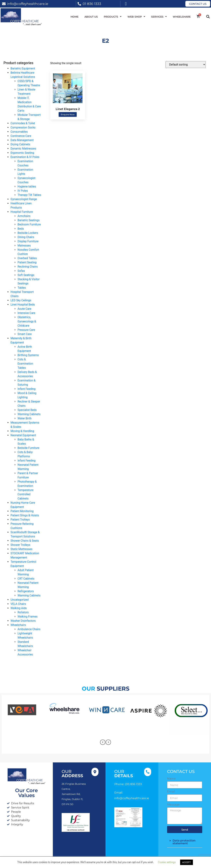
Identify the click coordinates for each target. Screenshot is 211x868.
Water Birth (24, 418)
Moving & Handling (22, 431)
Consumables (19, 132)
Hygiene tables (27, 186)
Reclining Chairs (28, 267)
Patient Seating (27, 262)
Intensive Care (26, 313)
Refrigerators (26, 591)
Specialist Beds (27, 410)
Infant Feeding (27, 389)
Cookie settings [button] (167, 862)
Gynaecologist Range (24, 199)
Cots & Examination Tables (25, 364)
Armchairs (24, 216)
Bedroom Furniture (29, 224)
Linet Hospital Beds (23, 305)
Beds (21, 229)
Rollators (23, 612)
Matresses (24, 246)
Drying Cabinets (20, 144)
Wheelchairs (18, 625)
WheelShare (182, 17)
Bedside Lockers (28, 233)
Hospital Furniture (22, 212)
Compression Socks (23, 127)
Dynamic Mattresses (23, 149)
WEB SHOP (136, 17)
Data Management (22, 140)
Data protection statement (184, 842)
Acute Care (24, 309)
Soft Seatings (26, 275)
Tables (22, 288)
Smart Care (25, 334)
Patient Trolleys (20, 520)
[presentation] (103, 742)
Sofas (21, 271)
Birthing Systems (28, 355)
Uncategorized (20, 600)
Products (113, 17)
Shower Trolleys (20, 545)
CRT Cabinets (26, 579)
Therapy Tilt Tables (29, 195)
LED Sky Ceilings (21, 300)
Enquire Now (68, 114)
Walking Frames (28, 617)
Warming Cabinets (29, 414)
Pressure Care (26, 330)
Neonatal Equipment (23, 435)
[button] (208, 17)
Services (159, 17)
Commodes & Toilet (23, 123)
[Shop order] (186, 65)
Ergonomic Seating (22, 153)
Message (173, 805)
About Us (91, 17)
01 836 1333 (92, 4)
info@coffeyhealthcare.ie (28, 4)
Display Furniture (28, 241)
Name (171, 779)
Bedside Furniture (29, 448)
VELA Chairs (18, 604)
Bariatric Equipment (23, 68)
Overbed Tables (27, 258)
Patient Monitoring (22, 511)
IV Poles (23, 191)
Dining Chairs (26, 237)
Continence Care (21, 136)
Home (75, 17)
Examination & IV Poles (25, 157)
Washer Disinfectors (23, 621)
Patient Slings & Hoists (25, 515)
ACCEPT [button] (187, 862)
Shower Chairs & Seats (25, 541)
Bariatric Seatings (29, 220)
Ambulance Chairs (29, 629)
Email (171, 792)
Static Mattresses (22, 549)
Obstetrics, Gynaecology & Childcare (27, 321)
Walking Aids (19, 608)
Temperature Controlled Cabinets (25, 494)
